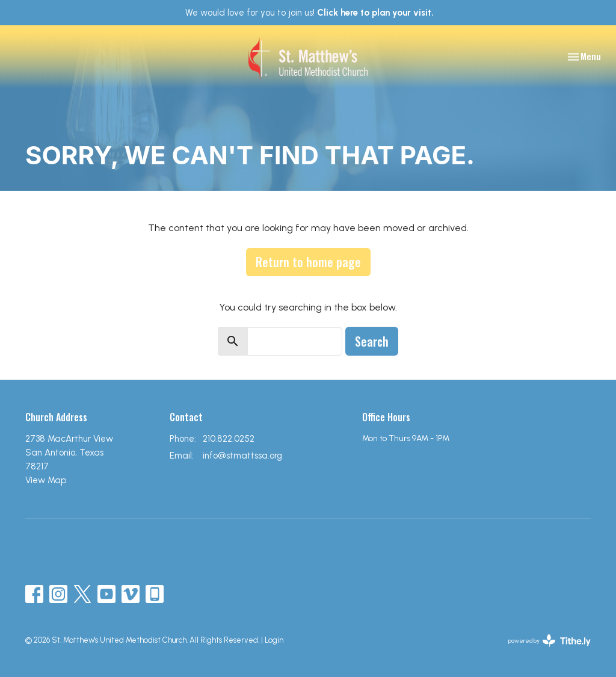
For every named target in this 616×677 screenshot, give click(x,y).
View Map (46, 480)
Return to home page (308, 262)
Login (274, 640)
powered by (550, 641)
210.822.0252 (229, 439)
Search (372, 341)
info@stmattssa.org (242, 456)
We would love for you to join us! (310, 13)
